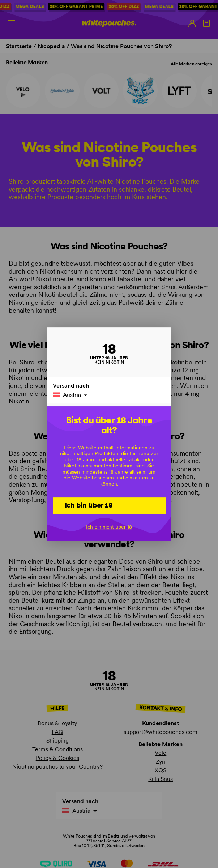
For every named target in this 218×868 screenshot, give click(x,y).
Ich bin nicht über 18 (109, 527)
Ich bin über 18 (89, 505)
